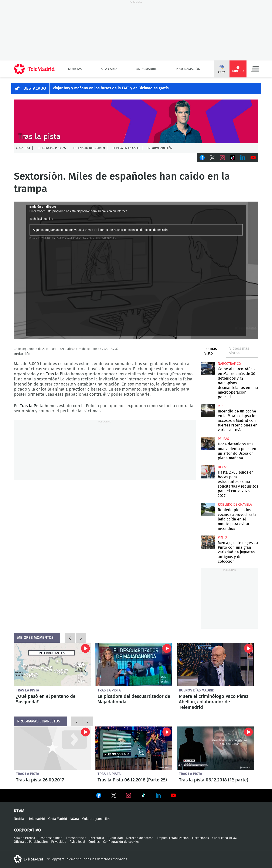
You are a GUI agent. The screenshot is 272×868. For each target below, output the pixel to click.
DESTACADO (35, 88)
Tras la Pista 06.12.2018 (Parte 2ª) (134, 748)
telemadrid (28, 859)
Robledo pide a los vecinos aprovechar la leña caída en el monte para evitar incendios (208, 509)
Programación (188, 69)
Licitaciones (200, 838)
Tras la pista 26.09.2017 (52, 748)
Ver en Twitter (114, 796)
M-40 (222, 406)
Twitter (212, 158)
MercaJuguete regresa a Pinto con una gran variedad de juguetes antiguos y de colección (208, 542)
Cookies (94, 842)
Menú (255, 69)
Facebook (202, 158)
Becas (223, 467)
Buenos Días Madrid (197, 690)
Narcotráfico (229, 364)
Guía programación (96, 819)
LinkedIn (243, 158)
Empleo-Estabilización (173, 838)
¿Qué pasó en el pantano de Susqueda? (52, 665)
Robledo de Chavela (235, 505)
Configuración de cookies (121, 842)
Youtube (253, 158)
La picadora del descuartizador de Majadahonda (134, 665)
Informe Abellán (160, 148)
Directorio (97, 838)
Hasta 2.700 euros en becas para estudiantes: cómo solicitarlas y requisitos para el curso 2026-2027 (208, 472)
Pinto (222, 537)
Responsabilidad (50, 838)
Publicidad (115, 838)
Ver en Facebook (99, 796)
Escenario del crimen (89, 148)
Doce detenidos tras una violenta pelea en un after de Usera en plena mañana (208, 444)
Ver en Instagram (129, 795)
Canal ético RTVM (225, 838)
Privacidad (59, 842)
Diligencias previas (52, 148)
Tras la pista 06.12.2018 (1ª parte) (215, 748)
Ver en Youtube (173, 795)
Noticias (75, 69)
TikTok (233, 158)
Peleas (223, 439)
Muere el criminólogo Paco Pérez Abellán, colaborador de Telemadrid (215, 665)
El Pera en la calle (126, 148)
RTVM (19, 811)
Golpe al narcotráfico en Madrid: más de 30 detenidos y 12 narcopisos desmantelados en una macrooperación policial (208, 368)
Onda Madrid (147, 69)
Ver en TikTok (143, 796)
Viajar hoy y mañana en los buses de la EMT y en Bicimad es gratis (111, 88)
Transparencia (76, 838)
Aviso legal (77, 842)
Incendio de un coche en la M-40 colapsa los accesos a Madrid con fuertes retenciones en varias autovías (208, 411)
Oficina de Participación (31, 842)
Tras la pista (28, 690)
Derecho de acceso (140, 838)
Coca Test (23, 148)
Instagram (222, 158)
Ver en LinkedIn (158, 795)
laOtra (75, 819)
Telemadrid (37, 819)
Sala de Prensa (24, 838)
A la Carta (109, 69)
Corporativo (27, 830)
